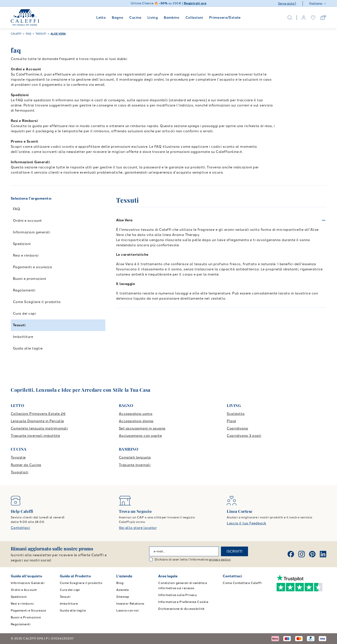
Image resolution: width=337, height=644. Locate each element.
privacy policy (220, 560)
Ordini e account (27, 221)
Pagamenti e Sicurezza (28, 611)
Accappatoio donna (136, 421)
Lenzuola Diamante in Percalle (37, 421)
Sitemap (123, 597)
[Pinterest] (312, 554)
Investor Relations (130, 604)
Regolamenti (24, 290)
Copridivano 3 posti (244, 436)
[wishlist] (313, 18)
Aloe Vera (124, 220)
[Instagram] (302, 554)
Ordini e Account (24, 590)
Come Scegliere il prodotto (37, 302)
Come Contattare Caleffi (242, 583)
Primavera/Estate (225, 18)
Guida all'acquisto (26, 576)
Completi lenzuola (135, 457)
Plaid (231, 421)
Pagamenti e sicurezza (32, 267)
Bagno (117, 18)
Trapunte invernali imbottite (35, 436)
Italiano (318, 4)
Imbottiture (23, 337)
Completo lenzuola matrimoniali (39, 428)
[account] (304, 18)
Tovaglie (18, 457)
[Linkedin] (323, 554)
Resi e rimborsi (26, 255)
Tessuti (19, 325)
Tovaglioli (20, 472)
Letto (101, 18)
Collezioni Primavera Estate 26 (38, 414)
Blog (120, 583)
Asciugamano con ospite (140, 436)
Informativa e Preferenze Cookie (183, 602)
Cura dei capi (24, 314)
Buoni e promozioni (30, 279)
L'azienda (124, 576)
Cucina (135, 18)
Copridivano (237, 428)
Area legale (168, 576)
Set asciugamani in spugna (142, 428)
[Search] (290, 18)
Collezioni (194, 18)
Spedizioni (22, 244)
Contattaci (20, 528)
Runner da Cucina (26, 465)
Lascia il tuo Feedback (247, 523)
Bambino (172, 18)
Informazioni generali (31, 232)
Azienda (122, 590)
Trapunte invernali (135, 465)
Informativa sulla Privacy (178, 595)
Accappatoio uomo (136, 414)
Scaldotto (236, 414)
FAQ (17, 209)
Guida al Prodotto (75, 576)
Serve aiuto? (287, 4)
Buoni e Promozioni (26, 617)
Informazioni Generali (28, 583)
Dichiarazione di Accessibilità (181, 609)
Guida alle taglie (28, 348)
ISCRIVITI (234, 551)
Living (153, 18)
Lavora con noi (128, 611)
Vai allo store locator (138, 528)
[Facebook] (291, 554)
